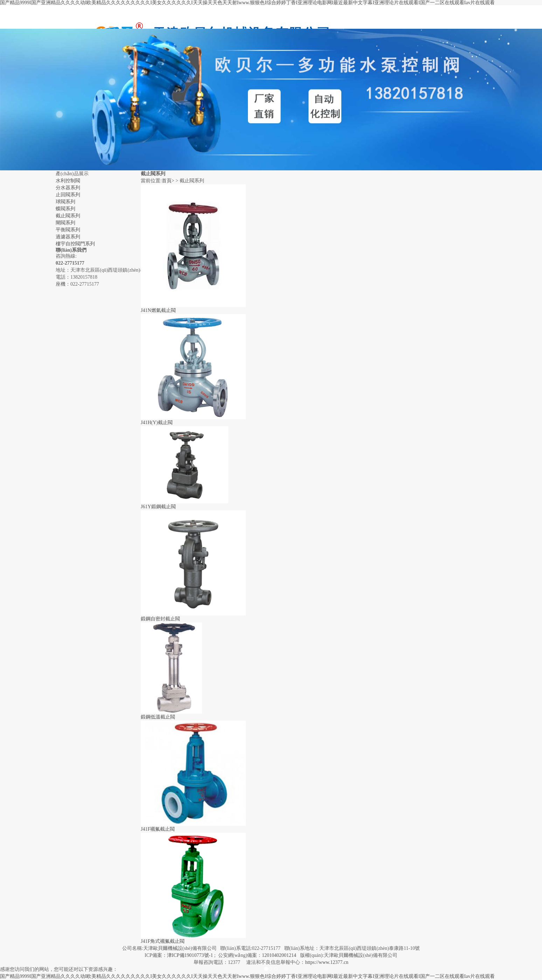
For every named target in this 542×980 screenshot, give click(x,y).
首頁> (168, 181)
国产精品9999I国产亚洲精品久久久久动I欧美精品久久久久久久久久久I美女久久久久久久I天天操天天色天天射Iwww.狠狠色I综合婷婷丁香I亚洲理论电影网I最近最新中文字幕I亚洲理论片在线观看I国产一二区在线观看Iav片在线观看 (247, 3)
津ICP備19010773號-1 (190, 955)
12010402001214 (279, 955)
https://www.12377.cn (327, 962)
